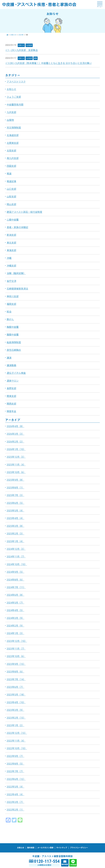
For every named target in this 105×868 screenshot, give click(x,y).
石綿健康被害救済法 (17, 289)
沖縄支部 (11, 266)
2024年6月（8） (15, 595)
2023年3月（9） (15, 710)
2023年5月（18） (16, 695)
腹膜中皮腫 (13, 335)
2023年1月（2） (15, 725)
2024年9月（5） (15, 572)
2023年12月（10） (17, 641)
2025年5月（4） (15, 511)
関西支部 (11, 404)
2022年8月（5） (15, 764)
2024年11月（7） (16, 557)
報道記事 (11, 181)
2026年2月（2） (15, 442)
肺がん (10, 319)
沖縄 (9, 258)
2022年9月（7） (15, 756)
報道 (9, 174)
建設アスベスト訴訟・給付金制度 (24, 212)
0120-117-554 (47, 861)
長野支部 (11, 388)
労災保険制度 (14, 128)
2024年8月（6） (15, 580)
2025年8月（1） (15, 488)
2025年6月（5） (15, 503)
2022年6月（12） (16, 779)
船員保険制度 (14, 342)
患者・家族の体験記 (17, 227)
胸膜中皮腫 (13, 327)
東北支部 (11, 243)
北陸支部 (11, 151)
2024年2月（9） (15, 626)
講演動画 (11, 365)
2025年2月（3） (15, 534)
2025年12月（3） (16, 457)
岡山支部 (11, 204)
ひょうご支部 (14, 97)
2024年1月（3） (15, 633)
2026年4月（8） (15, 426)
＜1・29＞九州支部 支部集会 (21, 50)
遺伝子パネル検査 (16, 373)
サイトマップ (62, 848)
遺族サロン (13, 381)
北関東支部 (13, 143)
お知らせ (21, 45)
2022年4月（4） (15, 794)
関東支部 (11, 396)
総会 (9, 312)
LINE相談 (73, 865)
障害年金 (11, 411)
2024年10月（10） (17, 564)
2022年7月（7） (15, 771)
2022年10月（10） (17, 748)
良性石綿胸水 (14, 350)
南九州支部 (13, 158)
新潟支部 (11, 235)
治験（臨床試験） (16, 273)
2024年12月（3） (16, 549)
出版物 (10, 120)
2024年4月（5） (15, 610)
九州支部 (29, 45)
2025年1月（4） (15, 541)
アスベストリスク (16, 82)
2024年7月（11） (16, 587)
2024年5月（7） (15, 603)
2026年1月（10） (16, 449)
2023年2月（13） (16, 718)
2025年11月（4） (16, 465)
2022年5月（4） (15, 787)
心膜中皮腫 (13, 220)
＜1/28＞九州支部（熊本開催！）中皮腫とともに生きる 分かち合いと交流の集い (48, 63)
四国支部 (11, 166)
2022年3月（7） (15, 802)
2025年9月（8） (15, 480)
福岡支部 (11, 304)
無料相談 (65, 864)
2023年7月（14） (16, 679)
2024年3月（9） (15, 618)
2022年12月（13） (17, 733)
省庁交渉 (11, 281)
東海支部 (11, 250)
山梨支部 (11, 197)
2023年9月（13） (16, 664)
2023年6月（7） (15, 687)
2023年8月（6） (15, 672)
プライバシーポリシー (79, 848)
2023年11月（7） (16, 649)
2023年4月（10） (16, 702)
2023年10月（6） (16, 656)
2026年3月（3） (15, 434)
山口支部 (11, 189)
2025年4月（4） (15, 518)
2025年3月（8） (15, 526)
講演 (36, 58)
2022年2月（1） (15, 810)
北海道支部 (13, 135)
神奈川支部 (13, 296)
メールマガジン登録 (45, 848)
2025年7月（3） (15, 495)
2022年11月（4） (16, 741)
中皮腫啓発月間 (15, 105)
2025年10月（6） (16, 472)
